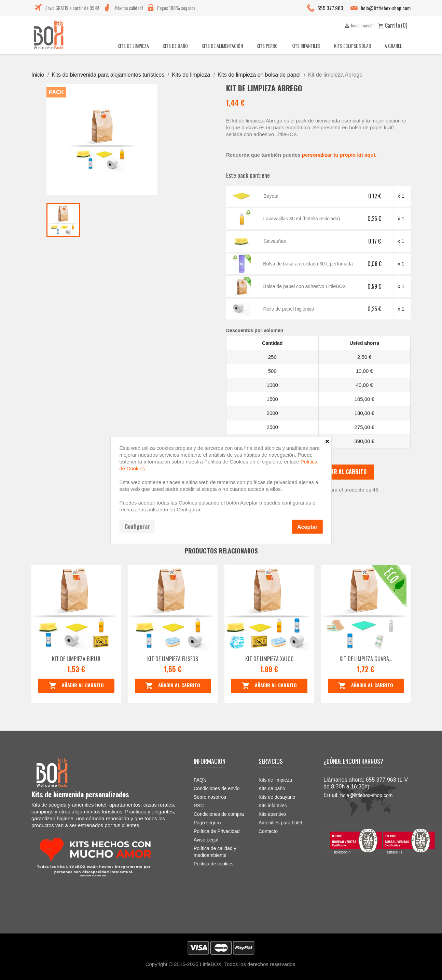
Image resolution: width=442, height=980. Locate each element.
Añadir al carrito (337, 472)
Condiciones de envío (217, 788)
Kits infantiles (273, 806)
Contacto (268, 831)
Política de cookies (214, 864)
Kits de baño (272, 788)
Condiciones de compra (219, 814)
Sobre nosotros (210, 797)
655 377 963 (330, 8)
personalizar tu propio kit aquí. (339, 155)
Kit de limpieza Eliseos (173, 659)
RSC (199, 806)
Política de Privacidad (217, 831)
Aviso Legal (206, 840)
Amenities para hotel (280, 823)
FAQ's (200, 780)
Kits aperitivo (272, 814)
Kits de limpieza (275, 780)
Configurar (137, 526)
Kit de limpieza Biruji (76, 659)
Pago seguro (207, 823)
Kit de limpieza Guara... (366, 659)
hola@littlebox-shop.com (386, 8)
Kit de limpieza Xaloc (269, 659)
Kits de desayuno (277, 797)
